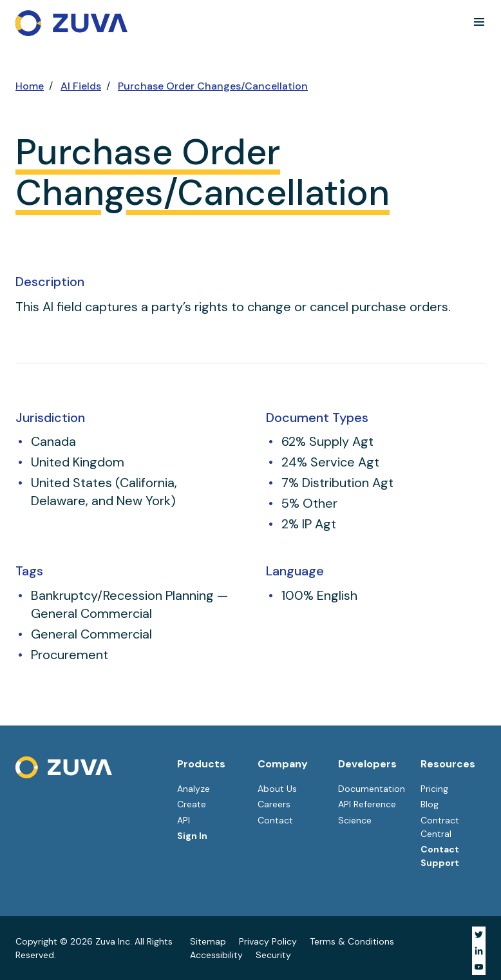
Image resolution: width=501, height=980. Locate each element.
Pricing (434, 789)
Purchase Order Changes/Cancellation (213, 86)
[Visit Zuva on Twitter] (479, 935)
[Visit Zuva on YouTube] (479, 967)
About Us (277, 789)
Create (192, 804)
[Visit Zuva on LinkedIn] (479, 951)
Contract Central (440, 827)
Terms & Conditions (352, 941)
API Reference (367, 804)
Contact (275, 820)
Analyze (194, 789)
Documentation (372, 789)
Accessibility (216, 955)
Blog (430, 804)
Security (273, 955)
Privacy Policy (268, 941)
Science (355, 820)
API (184, 820)
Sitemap (208, 941)
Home (30, 86)
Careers (274, 804)
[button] (479, 22)
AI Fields (81, 86)
